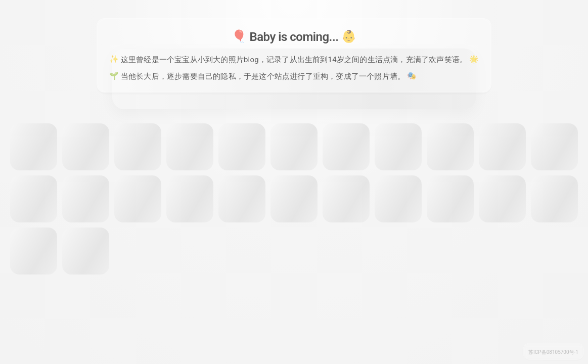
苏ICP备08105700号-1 (553, 352)
